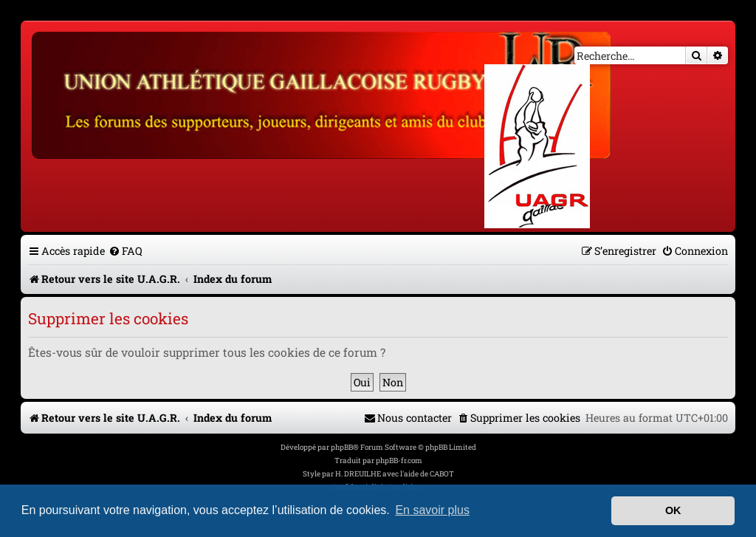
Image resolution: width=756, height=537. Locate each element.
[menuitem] (126, 251)
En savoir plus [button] (432, 510)
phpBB (342, 447)
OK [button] (673, 510)
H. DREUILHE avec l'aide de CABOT (395, 474)
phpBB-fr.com (399, 461)
